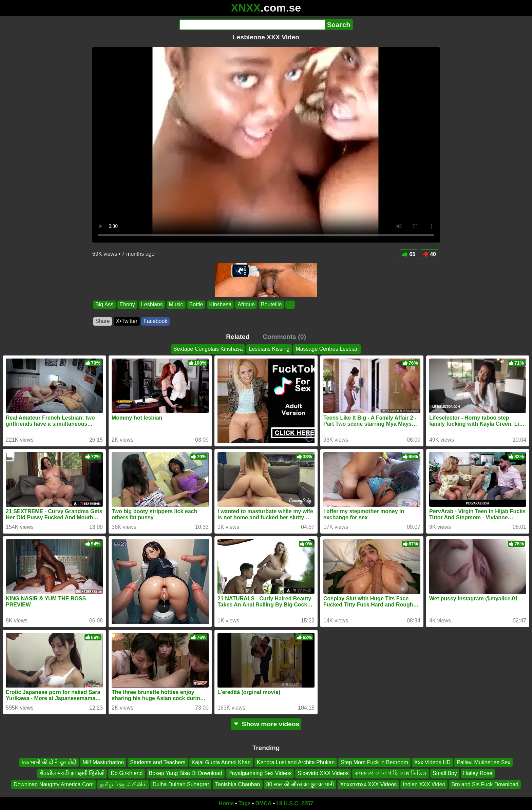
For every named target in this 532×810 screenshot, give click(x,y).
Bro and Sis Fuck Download (485, 784)
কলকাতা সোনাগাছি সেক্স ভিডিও (390, 773)
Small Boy (445, 773)
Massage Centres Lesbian (327, 349)
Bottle (196, 304)
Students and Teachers (158, 762)
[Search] (252, 25)
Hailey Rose (478, 773)
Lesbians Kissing (269, 349)
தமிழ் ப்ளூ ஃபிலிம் (123, 784)
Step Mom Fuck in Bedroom (374, 762)
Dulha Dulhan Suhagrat (181, 784)
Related (238, 337)
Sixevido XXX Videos (323, 773)
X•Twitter (127, 321)
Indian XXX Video (424, 784)
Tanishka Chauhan (238, 784)
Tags (245, 803)
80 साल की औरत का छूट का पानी (300, 784)
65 (409, 254)
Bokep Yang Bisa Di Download (186, 773)
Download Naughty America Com (54, 784)
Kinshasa (220, 304)
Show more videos (266, 724)
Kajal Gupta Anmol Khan (221, 762)
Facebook (155, 321)
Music (176, 304)
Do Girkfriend (127, 773)
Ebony (127, 304)
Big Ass (104, 304)
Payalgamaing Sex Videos (260, 773)
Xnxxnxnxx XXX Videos (368, 784)
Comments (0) (284, 337)
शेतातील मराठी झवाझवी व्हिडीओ (72, 773)
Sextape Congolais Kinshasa (208, 349)
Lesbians (152, 304)
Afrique (246, 304)
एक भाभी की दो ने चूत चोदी (49, 762)
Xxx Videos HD (432, 762)
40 (429, 254)
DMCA (263, 803)
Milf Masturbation (103, 762)
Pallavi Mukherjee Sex (483, 762)
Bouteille (271, 304)
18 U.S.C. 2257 (295, 803)
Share (103, 321)
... (290, 304)
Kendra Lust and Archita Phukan (296, 762)
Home (226, 803)
